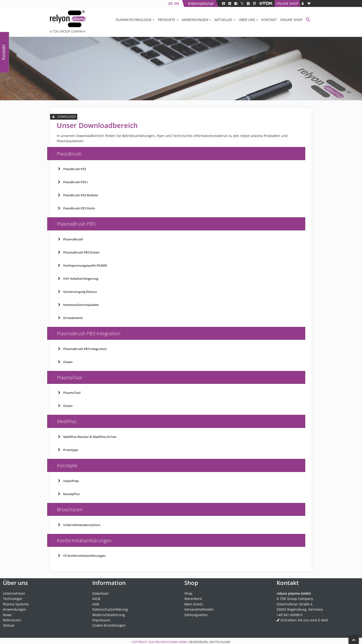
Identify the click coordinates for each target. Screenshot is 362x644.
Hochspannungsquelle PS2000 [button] (82, 265)
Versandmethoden (199, 609)
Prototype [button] (67, 450)
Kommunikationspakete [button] (78, 305)
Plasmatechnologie (134, 20)
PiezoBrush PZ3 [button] (71, 169)
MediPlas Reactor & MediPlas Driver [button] (87, 437)
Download (100, 593)
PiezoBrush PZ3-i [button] (72, 182)
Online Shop (287, 3)
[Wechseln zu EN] (176, 3)
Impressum (101, 620)
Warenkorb (193, 599)
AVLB (96, 599)
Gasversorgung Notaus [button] (77, 292)
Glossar (9, 625)
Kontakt (269, 20)
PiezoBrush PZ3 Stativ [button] (76, 208)
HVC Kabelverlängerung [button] (78, 279)
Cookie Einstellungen (109, 625)
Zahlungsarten (196, 615)
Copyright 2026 (144, 642)
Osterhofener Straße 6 (295, 604)
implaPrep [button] (68, 481)
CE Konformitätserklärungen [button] (81, 556)
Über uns (247, 20)
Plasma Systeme (16, 604)
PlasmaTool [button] (69, 393)
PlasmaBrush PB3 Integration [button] (82, 349)
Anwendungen (195, 20)
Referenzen (12, 620)
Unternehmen (14, 593)
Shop (188, 593)
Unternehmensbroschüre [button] (78, 525)
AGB (96, 604)
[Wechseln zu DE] (170, 3)
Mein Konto (194, 604)
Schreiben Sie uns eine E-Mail (304, 620)
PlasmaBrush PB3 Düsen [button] (78, 252)
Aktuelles (223, 20)
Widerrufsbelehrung (109, 615)
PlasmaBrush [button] (70, 239)
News (7, 615)
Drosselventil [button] (70, 318)
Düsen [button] (65, 362)
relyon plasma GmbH (172, 642)
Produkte (167, 20)
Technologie (13, 599)
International (201, 3)
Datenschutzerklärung (110, 609)
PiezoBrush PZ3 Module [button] (77, 195)
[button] (308, 20)
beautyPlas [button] (68, 494)
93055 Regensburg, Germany (300, 609)
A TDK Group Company (295, 599)
